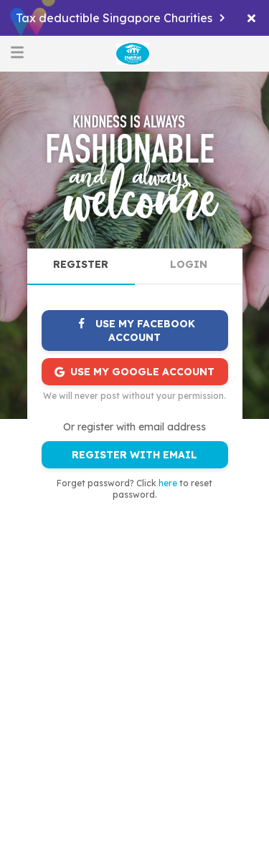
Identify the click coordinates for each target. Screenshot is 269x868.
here (168, 483)
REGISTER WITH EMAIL (134, 455)
